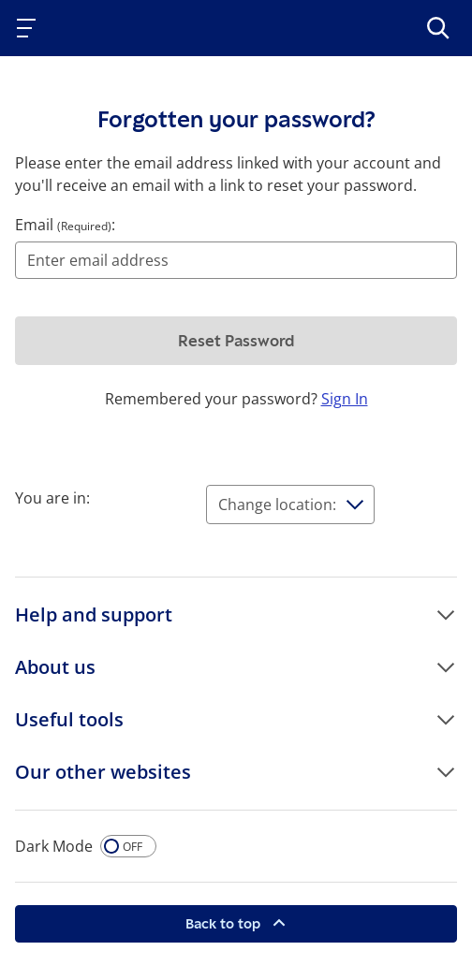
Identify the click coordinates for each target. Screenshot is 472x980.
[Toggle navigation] (30, 28)
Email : (65, 225)
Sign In (345, 399)
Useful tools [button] (69, 719)
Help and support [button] (94, 614)
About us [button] (55, 667)
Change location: (277, 505)
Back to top (225, 923)
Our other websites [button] (103, 772)
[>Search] (438, 28)
